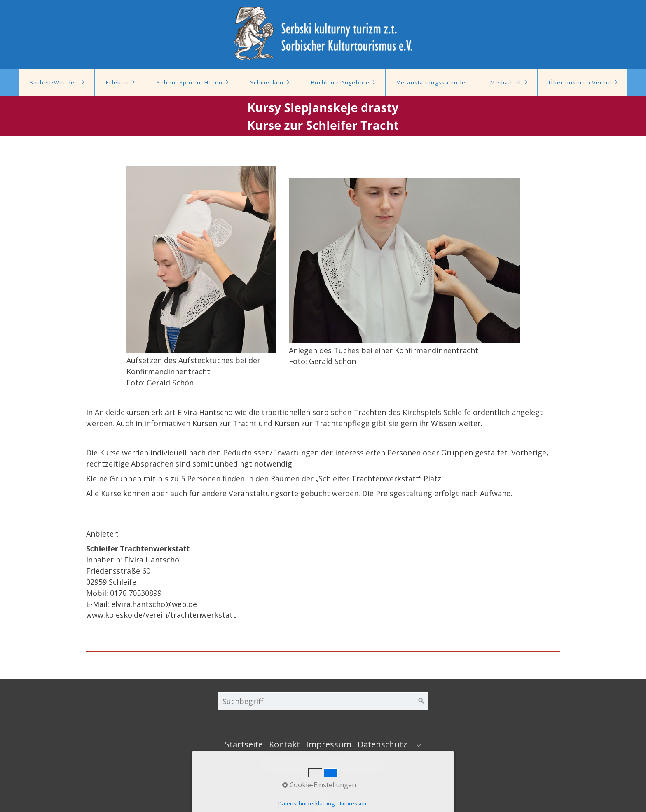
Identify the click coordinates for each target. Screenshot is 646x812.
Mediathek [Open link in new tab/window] (506, 82)
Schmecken (267, 82)
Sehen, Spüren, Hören (190, 82)
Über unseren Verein (580, 82)
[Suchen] (421, 701)
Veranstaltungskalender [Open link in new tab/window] (432, 82)
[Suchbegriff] (323, 701)
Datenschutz (382, 744)
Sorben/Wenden (54, 82)
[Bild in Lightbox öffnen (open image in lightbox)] (201, 260)
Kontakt (284, 744)
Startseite (244, 744)
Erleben (117, 82)
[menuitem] (56, 82)
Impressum (329, 744)
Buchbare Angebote (340, 82)
